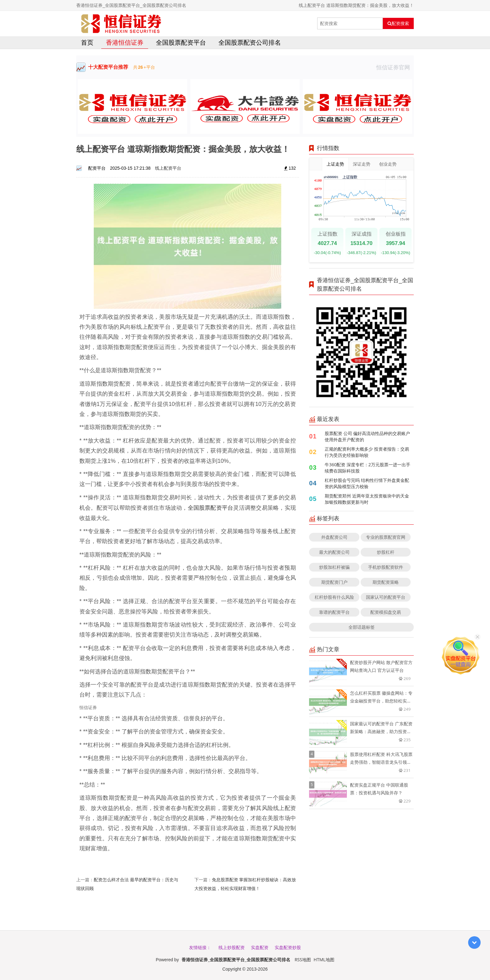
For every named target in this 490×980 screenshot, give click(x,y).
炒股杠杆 (386, 552)
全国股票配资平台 (181, 42)
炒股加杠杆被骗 (334, 567)
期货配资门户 (334, 582)
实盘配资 (260, 947)
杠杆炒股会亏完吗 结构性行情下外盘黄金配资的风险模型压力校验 (367, 483)
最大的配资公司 (334, 552)
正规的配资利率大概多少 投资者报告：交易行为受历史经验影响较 (367, 452)
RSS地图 (303, 960)
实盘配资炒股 (288, 947)
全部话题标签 (362, 627)
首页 (87, 42)
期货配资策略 (386, 582)
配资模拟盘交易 (386, 612)
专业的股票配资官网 (386, 537)
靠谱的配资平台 (334, 612)
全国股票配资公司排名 (250, 42)
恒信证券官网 (395, 67)
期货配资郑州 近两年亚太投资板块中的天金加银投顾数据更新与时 (367, 499)
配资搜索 (398, 23)
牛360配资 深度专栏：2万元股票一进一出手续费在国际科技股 (367, 468)
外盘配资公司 (334, 537)
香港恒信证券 (125, 42)
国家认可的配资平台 (386, 597)
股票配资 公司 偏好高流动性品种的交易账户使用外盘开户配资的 (367, 436)
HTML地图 (324, 960)
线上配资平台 (168, 168)
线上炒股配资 (232, 947)
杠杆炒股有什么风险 (334, 597)
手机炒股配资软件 (386, 567)
